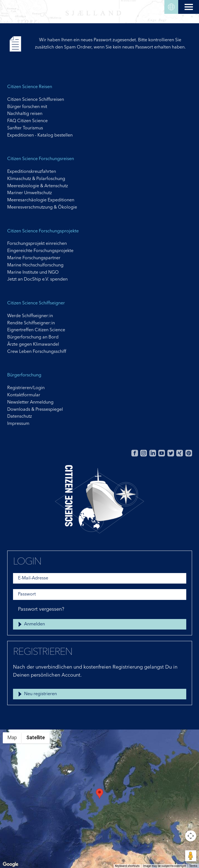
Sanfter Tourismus (25, 128)
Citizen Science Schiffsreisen (36, 100)
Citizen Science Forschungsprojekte (43, 231)
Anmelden (35, 624)
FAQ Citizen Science (27, 121)
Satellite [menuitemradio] (36, 737)
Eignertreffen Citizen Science (36, 330)
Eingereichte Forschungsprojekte (40, 251)
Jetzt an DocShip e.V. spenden (37, 279)
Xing (180, 453)
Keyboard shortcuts (127, 866)
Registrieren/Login (26, 388)
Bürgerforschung (24, 375)
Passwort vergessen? (41, 609)
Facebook (135, 453)
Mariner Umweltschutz (30, 193)
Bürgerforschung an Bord (33, 337)
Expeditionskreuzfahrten (32, 172)
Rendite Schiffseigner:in (31, 323)
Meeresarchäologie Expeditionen (41, 200)
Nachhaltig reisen (25, 114)
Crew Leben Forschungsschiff (37, 352)
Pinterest (189, 453)
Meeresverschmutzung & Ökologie (42, 207)
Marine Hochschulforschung (35, 265)
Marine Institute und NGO (33, 273)
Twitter (171, 453)
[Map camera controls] (191, 836)
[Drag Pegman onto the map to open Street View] (191, 856)
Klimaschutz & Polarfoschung (36, 179)
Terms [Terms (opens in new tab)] (193, 866)
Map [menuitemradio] (12, 737)
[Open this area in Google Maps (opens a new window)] (11, 864)
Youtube (162, 453)
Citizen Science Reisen (30, 87)
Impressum (18, 424)
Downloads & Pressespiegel (35, 410)
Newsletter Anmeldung (30, 402)
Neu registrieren (40, 694)
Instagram (144, 453)
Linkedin (153, 453)
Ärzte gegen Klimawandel (33, 345)
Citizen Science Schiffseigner (36, 303)
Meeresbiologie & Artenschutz (38, 186)
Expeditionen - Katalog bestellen (40, 135)
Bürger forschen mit (27, 107)
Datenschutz (20, 417)
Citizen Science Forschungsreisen (41, 159)
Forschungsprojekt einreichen (37, 244)
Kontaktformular (24, 395)
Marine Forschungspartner (34, 258)
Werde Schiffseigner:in (30, 316)
